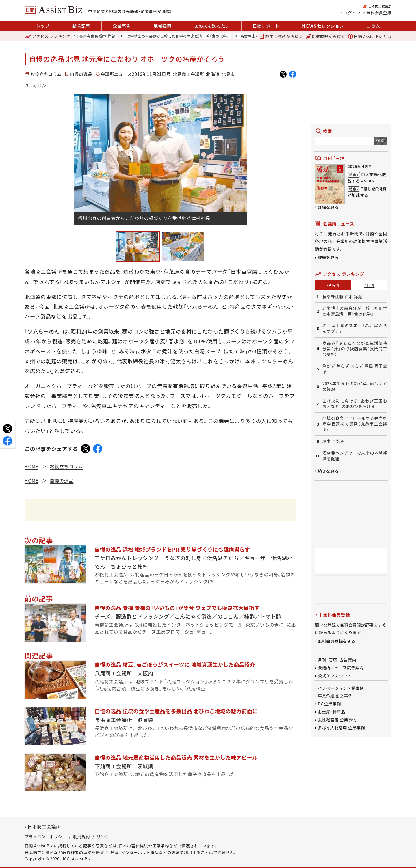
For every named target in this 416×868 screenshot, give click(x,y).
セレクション (323, 26)
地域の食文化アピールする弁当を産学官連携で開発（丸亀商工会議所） (355, 424)
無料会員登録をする (337, 641)
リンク (103, 837)
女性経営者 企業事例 (337, 720)
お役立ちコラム (46, 74)
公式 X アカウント (335, 676)
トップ (43, 26)
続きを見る (328, 471)
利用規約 (81, 837)
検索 (381, 140)
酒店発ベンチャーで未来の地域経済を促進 (355, 456)
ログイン (352, 13)
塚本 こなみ (333, 441)
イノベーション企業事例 (341, 688)
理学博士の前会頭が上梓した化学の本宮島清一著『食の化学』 (178, 36)
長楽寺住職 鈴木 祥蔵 (97, 36)
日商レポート (266, 26)
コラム (373, 26)
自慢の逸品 (81, 74)
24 (333, 285)
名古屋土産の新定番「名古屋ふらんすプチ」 (355, 328)
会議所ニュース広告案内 (341, 668)
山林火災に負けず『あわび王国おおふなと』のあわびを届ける (355, 404)
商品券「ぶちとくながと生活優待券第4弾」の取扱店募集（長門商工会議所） (355, 349)
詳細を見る (328, 207)
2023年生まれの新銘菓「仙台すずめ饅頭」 (355, 386)
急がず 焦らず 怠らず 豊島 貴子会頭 (355, 369)
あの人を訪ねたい (212, 26)
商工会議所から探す (281, 36)
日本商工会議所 (44, 826)
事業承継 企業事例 (335, 696)
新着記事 (81, 26)
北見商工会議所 (188, 74)
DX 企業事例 (329, 704)
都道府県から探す (326, 36)
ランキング (48, 36)
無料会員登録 (379, 13)
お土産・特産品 (331, 712)
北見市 (228, 74)
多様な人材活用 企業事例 (341, 728)
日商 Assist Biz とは (370, 36)
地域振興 (162, 26)
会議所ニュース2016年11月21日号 (136, 74)
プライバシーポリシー (45, 837)
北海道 (213, 74)
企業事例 (122, 26)
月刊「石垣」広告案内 (337, 660)
